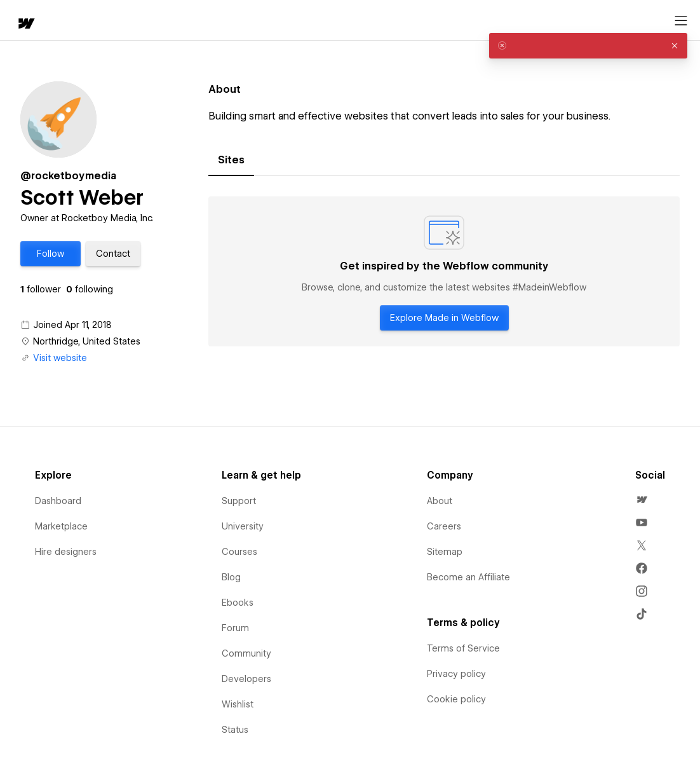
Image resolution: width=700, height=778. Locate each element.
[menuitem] (642, 500)
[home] (19, 21)
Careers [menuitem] (444, 526)
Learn (197, 21)
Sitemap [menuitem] (445, 552)
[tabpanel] (444, 271)
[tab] (231, 160)
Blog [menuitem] (231, 577)
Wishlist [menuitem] (238, 704)
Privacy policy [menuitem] (456, 674)
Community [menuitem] (246, 653)
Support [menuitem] (239, 501)
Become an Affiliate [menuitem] (468, 577)
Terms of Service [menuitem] (463, 648)
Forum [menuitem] (235, 628)
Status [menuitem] (235, 730)
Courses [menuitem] (239, 552)
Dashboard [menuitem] (58, 501)
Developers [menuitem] (246, 679)
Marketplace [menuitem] (61, 526)
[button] (67, 20)
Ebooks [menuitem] (238, 603)
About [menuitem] (440, 501)
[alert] (588, 46)
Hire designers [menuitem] (66, 552)
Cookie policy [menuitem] (456, 699)
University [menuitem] (243, 526)
